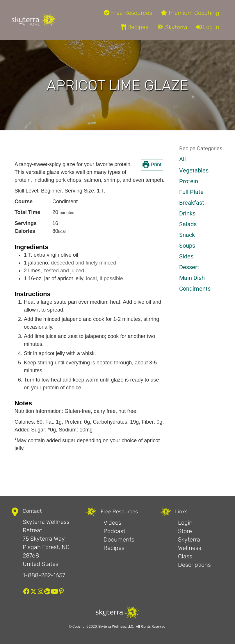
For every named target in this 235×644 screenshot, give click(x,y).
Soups (187, 246)
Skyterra (172, 27)
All (183, 159)
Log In (208, 27)
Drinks (187, 213)
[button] (26, 591)
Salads (188, 224)
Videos (112, 523)
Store (185, 531)
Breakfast (192, 203)
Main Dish (192, 278)
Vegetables (194, 170)
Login (185, 523)
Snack (187, 235)
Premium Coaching (190, 13)
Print (152, 165)
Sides (186, 256)
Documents (119, 539)
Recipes (135, 27)
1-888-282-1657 (44, 575)
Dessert (189, 267)
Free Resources (128, 13)
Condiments (195, 289)
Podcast (114, 531)
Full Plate (191, 192)
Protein (189, 181)
